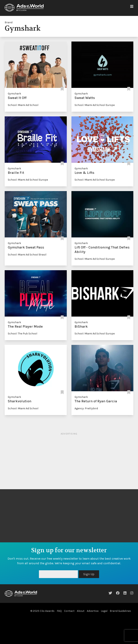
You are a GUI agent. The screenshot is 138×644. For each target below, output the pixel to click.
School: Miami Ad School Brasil (27, 255)
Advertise (93, 611)
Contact (69, 611)
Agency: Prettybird (86, 408)
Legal (104, 611)
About (81, 611)
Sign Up (89, 574)
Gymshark (14, 94)
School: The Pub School (22, 334)
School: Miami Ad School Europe (95, 105)
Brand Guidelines (120, 611)
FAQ (59, 611)
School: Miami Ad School (23, 105)
